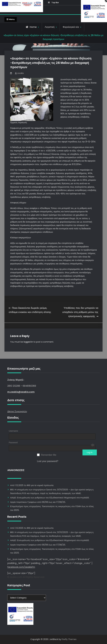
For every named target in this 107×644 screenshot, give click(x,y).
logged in (28, 342)
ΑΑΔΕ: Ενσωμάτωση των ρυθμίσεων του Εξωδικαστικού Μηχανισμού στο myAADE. (50, 498)
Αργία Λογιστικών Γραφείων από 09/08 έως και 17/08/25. (38, 502)
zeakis (21, 73)
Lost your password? (48, 461)
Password (13, 443)
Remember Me (49, 455)
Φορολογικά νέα (71, 27)
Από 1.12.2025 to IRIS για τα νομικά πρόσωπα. (32, 485)
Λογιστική (50, 27)
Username (13, 431)
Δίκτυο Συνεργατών (17, 411)
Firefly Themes (69, 639)
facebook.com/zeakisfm (21, 567)
